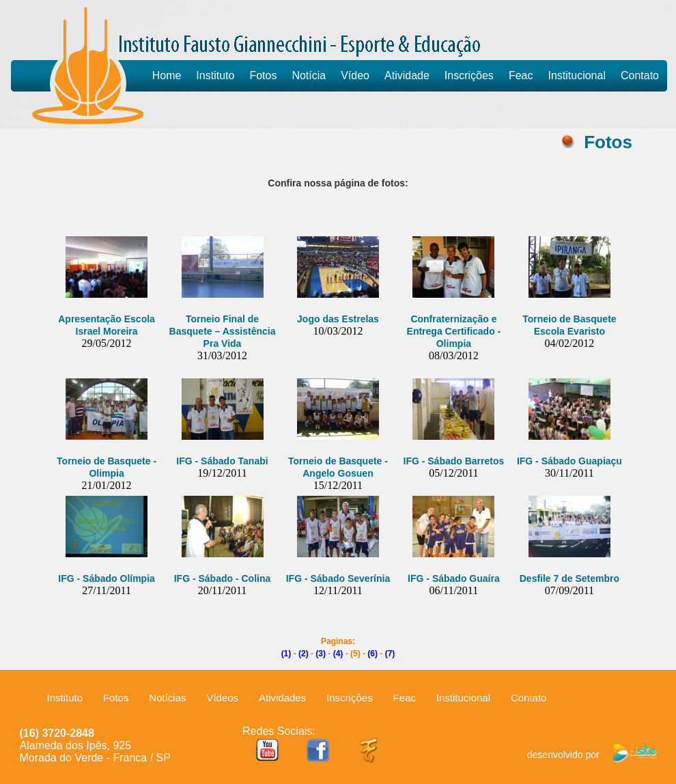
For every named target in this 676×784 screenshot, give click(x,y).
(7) (390, 654)
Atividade (407, 75)
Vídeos (222, 698)
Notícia (309, 75)
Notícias (167, 698)
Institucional (577, 75)
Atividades (282, 698)
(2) (304, 654)
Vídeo (355, 75)
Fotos (263, 75)
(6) (372, 654)
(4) (338, 654)
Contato (640, 75)
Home (167, 75)
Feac (521, 75)
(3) (321, 654)
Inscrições (469, 75)
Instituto (215, 75)
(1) (286, 654)
